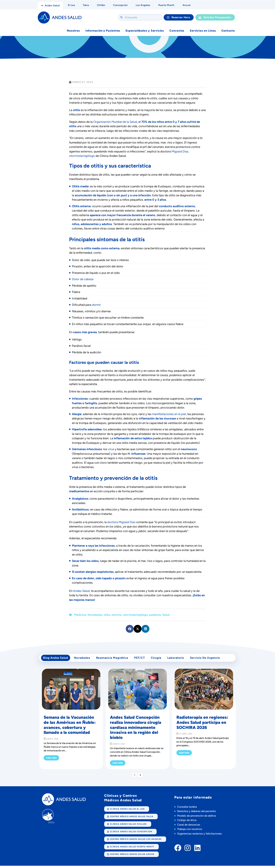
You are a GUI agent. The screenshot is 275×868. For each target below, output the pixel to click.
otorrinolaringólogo (135, 615)
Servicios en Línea (203, 31)
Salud (166, 615)
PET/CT (143, 659)
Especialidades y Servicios (145, 31)
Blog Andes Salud (56, 659)
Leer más (51, 760)
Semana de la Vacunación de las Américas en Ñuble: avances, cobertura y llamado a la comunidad (70, 727)
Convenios (177, 31)
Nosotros (73, 31)
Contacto (228, 31)
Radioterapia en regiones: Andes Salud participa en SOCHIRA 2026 (202, 725)
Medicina (80, 615)
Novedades (95, 615)
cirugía (161, 659)
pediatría (155, 615)
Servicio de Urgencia (211, 659)
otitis (107, 615)
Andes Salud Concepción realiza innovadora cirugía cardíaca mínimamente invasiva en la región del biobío (136, 730)
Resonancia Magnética (115, 659)
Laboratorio (181, 659)
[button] (130, 629)
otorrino (116, 615)
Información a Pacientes (103, 31)
